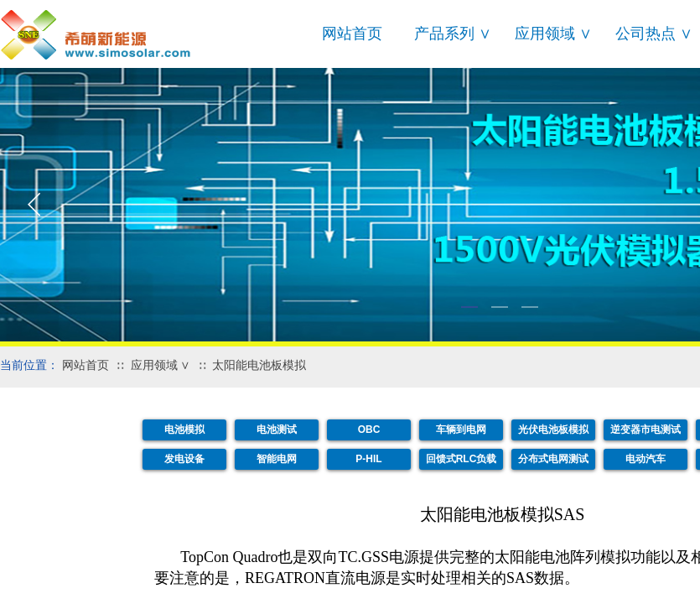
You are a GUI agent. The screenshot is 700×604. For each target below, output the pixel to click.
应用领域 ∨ (553, 34)
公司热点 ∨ (654, 34)
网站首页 (352, 34)
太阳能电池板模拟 (259, 365)
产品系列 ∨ (453, 34)
